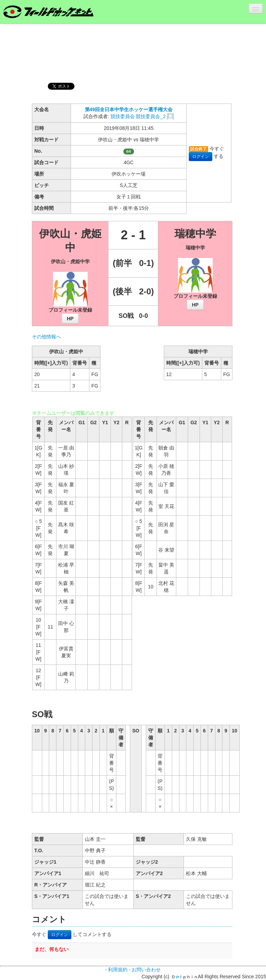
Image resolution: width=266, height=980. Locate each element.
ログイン (201, 157)
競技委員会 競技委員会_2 (139, 116)
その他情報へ (46, 337)
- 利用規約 (116, 970)
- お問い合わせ (145, 970)
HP (70, 319)
